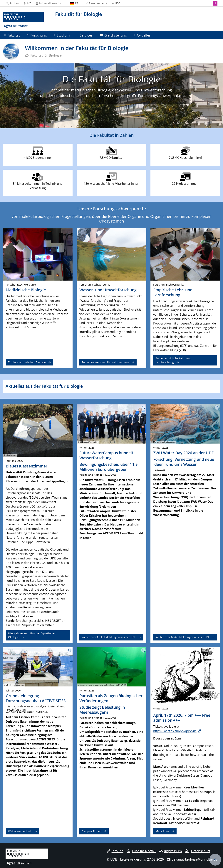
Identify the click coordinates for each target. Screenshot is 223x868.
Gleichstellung (113, 35)
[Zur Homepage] (23, 20)
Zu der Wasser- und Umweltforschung (105, 362)
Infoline (115, 851)
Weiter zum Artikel (20, 831)
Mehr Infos (162, 831)
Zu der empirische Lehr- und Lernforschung (173, 360)
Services (85, 35)
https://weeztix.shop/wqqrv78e (175, 731)
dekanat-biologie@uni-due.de (195, 859)
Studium (62, 35)
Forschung (37, 35)
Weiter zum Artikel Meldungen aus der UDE (109, 637)
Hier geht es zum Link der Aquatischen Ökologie (32, 635)
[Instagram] (215, 3)
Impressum (171, 851)
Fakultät (12, 35)
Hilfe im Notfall (141, 851)
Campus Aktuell (92, 831)
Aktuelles (142, 35)
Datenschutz (198, 851)
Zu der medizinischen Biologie (27, 362)
